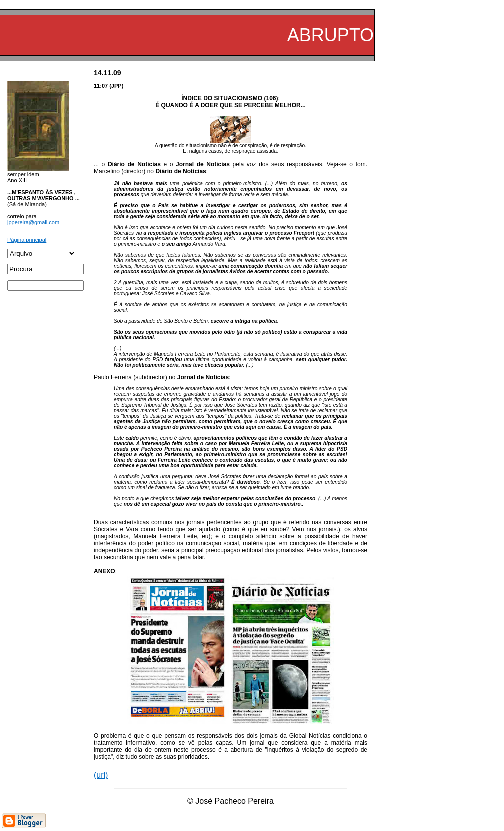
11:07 (101, 86)
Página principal (27, 240)
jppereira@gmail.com (33, 222)
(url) (101, 775)
